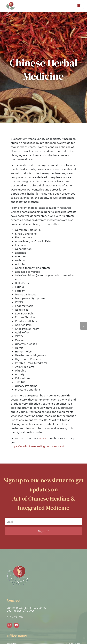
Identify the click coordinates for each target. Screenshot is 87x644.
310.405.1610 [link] (15, 617)
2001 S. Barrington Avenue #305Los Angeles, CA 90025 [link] (26, 609)
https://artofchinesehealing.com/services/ (37, 446)
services (44, 438)
